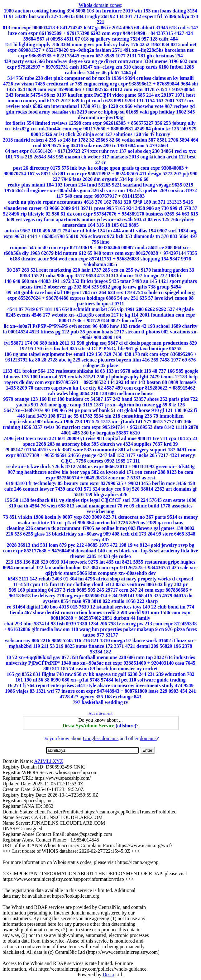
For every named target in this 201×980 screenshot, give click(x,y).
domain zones (100, 5)
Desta (108, 975)
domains (148, 738)
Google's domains (101, 738)
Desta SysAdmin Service (89, 726)
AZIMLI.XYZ (48, 761)
